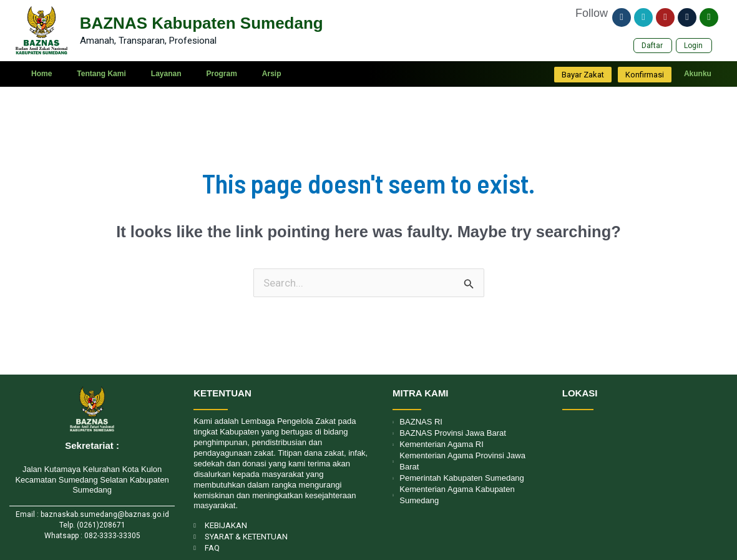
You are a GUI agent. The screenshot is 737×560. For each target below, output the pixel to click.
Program (221, 74)
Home (41, 74)
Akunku (698, 74)
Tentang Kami (101, 74)
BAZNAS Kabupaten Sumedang (202, 23)
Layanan (166, 74)
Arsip (272, 74)
